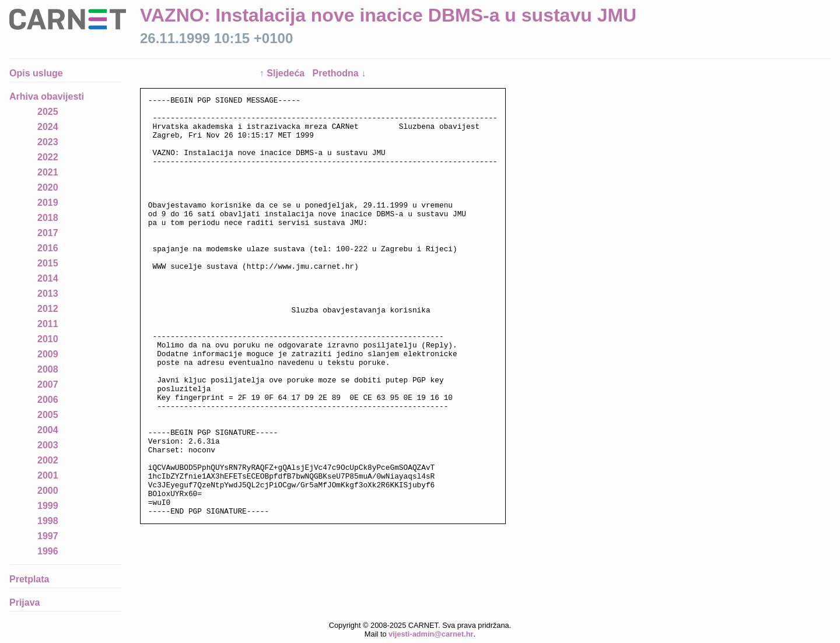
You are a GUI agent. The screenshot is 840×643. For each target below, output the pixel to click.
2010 (48, 339)
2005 (48, 415)
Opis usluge (36, 73)
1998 (48, 521)
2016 (48, 248)
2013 (48, 294)
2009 (48, 354)
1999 (48, 506)
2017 (48, 233)
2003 (48, 445)
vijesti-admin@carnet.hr (431, 634)
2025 (48, 112)
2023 (48, 142)
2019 (48, 203)
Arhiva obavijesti (47, 96)
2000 (48, 491)
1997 (48, 536)
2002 (48, 460)
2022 (48, 157)
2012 (48, 309)
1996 (48, 551)
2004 (48, 430)
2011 (48, 324)
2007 (48, 384)
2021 (48, 172)
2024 (48, 127)
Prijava (24, 602)
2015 (48, 263)
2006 (48, 400)
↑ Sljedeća (283, 73)
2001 (48, 475)
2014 (48, 278)
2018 (48, 218)
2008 (48, 369)
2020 (48, 187)
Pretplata (29, 579)
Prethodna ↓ (339, 73)
